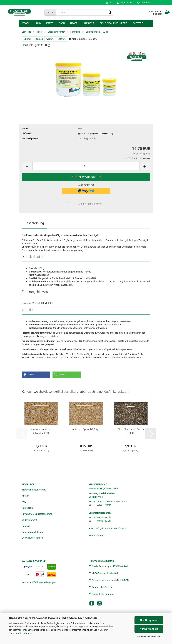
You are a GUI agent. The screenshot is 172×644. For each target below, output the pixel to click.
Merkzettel (144, 3)
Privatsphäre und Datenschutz (37, 514)
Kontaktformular (97, 535)
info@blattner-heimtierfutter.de (112, 529)
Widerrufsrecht (29, 520)
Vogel (26, 23)
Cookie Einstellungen (32, 538)
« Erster (27, 39)
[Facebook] (92, 603)
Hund (38, 23)
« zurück (39, 39)
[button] (109, 3)
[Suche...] (50, 12)
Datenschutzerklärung (20, 633)
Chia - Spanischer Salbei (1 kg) (131, 431)
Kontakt (26, 526)
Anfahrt (26, 496)
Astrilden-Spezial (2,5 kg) (86, 429)
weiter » (50, 39)
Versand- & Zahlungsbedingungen (39, 582)
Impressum (28, 508)
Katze (50, 23)
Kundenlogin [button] (124, 3)
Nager (74, 23)
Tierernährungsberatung (34, 490)
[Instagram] (99, 603)
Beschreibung (34, 223)
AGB (24, 502)
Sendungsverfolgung (32, 532)
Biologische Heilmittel (114, 23)
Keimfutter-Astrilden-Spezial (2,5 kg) (41, 431)
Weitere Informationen (149, 637)
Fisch (62, 23)
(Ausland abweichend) (103, 134)
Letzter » (62, 39)
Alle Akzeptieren (149, 620)
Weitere (138, 23)
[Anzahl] (86, 166)
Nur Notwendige (149, 629)
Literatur (89, 23)
